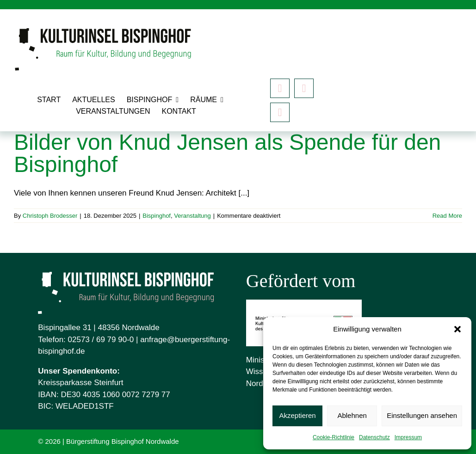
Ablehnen (352, 415)
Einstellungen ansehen (422, 415)
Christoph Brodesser (50, 216)
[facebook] (280, 88)
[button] (457, 329)
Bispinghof (157, 216)
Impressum (408, 437)
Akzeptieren (297, 415)
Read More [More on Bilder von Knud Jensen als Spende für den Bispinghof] (447, 216)
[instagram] (304, 88)
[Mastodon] (280, 112)
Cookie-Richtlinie (334, 437)
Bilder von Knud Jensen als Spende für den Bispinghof (227, 153)
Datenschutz (374, 437)
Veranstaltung (192, 216)
